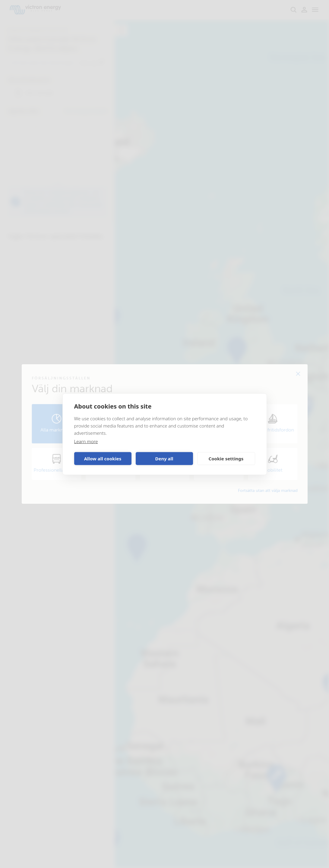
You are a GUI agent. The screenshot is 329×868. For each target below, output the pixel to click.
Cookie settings (226, 459)
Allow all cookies (103, 459)
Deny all (164, 459)
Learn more (86, 441)
